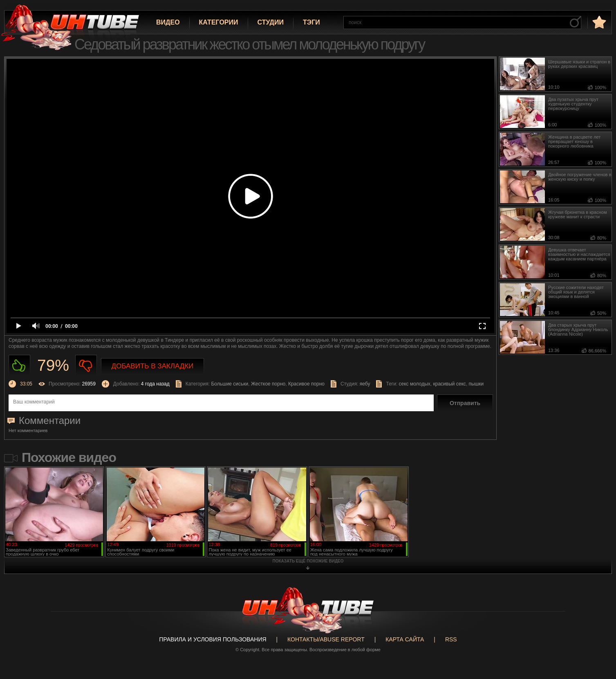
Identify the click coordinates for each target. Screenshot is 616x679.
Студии (271, 22)
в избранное (598, 22)
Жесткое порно (268, 384)
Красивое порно (306, 384)
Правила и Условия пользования (213, 639)
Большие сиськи (230, 384)
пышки (476, 384)
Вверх (598, 640)
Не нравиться (86, 366)
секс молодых (415, 384)
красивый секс (449, 384)
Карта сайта (405, 639)
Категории (219, 22)
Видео (168, 22)
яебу (365, 384)
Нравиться (19, 366)
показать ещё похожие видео (308, 561)
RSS (451, 639)
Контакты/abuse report (326, 639)
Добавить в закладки (153, 366)
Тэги (311, 22)
